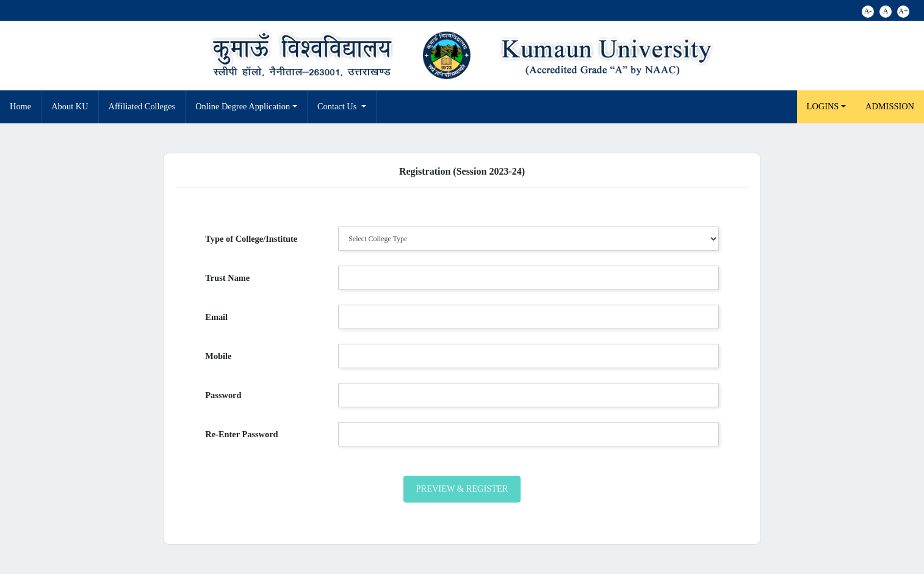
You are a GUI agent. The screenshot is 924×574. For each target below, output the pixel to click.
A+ (903, 11)
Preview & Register (462, 489)
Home (20, 106)
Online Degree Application (243, 106)
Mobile (218, 356)
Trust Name (227, 278)
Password (223, 395)
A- (868, 11)
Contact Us (338, 106)
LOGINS (823, 106)
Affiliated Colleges (142, 106)
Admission (890, 106)
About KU (70, 106)
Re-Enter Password (241, 434)
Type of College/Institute (251, 239)
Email (216, 317)
